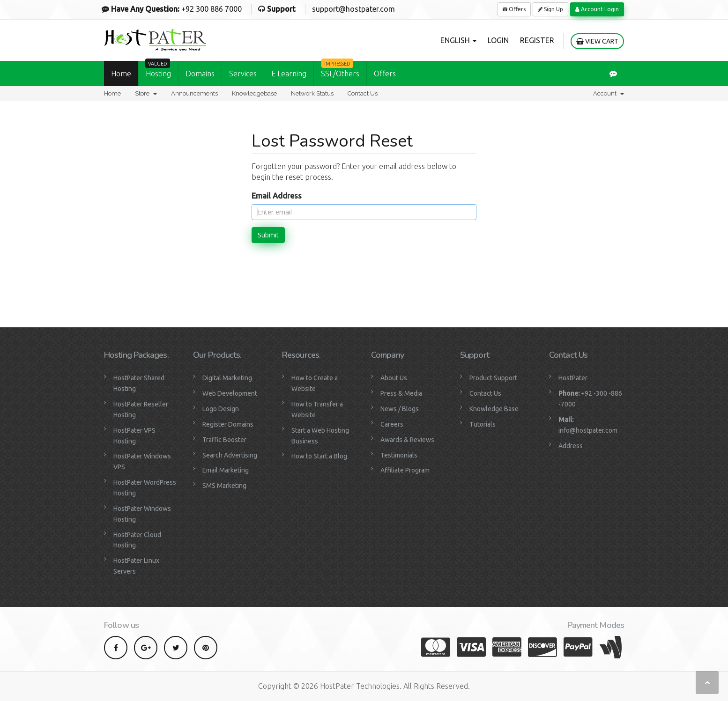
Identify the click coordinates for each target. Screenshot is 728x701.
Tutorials (483, 424)
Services (243, 74)
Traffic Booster (224, 440)
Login (498, 40)
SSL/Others (340, 69)
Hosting (158, 69)
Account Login (597, 9)
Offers (514, 9)
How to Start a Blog (319, 456)
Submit (268, 235)
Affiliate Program (405, 470)
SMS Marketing (224, 486)
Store (146, 93)
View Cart (597, 41)
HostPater (573, 378)
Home (121, 74)
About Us (394, 378)
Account (609, 93)
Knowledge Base (494, 409)
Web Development (230, 393)
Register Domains (228, 424)
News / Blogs (400, 409)
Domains (200, 74)
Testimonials (399, 455)
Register (537, 40)
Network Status (312, 93)
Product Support (493, 378)
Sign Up (550, 9)
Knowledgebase (254, 93)
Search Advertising (230, 455)
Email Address (277, 196)
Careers (392, 424)
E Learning (289, 74)
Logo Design (221, 409)
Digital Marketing (227, 378)
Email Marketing (226, 470)
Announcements (194, 93)
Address (571, 446)
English (458, 40)
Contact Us (363, 93)
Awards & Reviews (407, 440)
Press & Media (401, 393)
